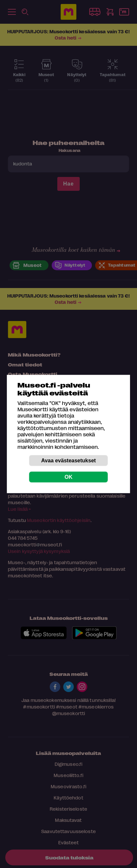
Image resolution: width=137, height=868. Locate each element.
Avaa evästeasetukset (68, 461)
